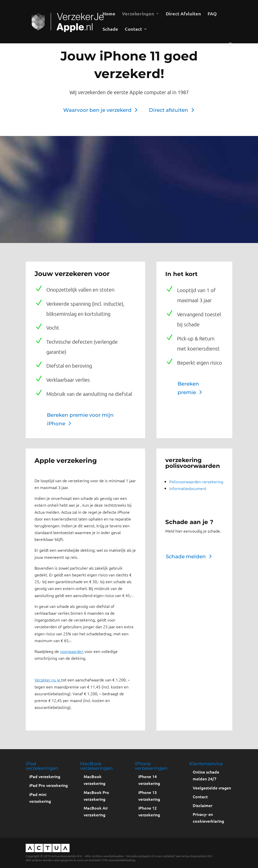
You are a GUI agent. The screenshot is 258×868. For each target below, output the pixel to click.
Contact (133, 29)
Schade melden (186, 557)
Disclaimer (203, 805)
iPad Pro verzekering (49, 785)
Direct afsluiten (169, 110)
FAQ (212, 14)
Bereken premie (188, 388)
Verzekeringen (138, 14)
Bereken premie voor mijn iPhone (80, 419)
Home (109, 14)
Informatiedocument (188, 488)
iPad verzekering (45, 776)
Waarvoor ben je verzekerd (97, 110)
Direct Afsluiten (183, 14)
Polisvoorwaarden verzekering (196, 481)
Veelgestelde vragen (212, 788)
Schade (110, 29)
